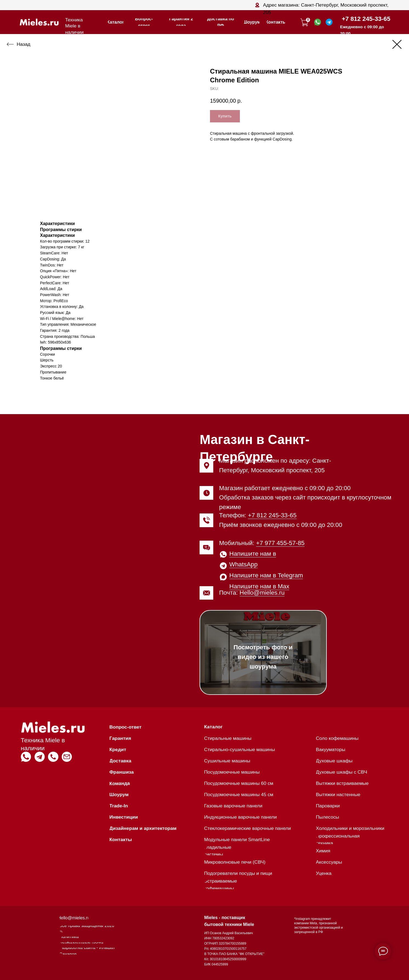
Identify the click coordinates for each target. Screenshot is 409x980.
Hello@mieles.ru (262, 593)
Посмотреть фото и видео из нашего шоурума (263, 657)
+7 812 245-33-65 (366, 19)
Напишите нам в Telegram (266, 575)
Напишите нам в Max (259, 586)
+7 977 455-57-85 (280, 543)
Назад (24, 44)
